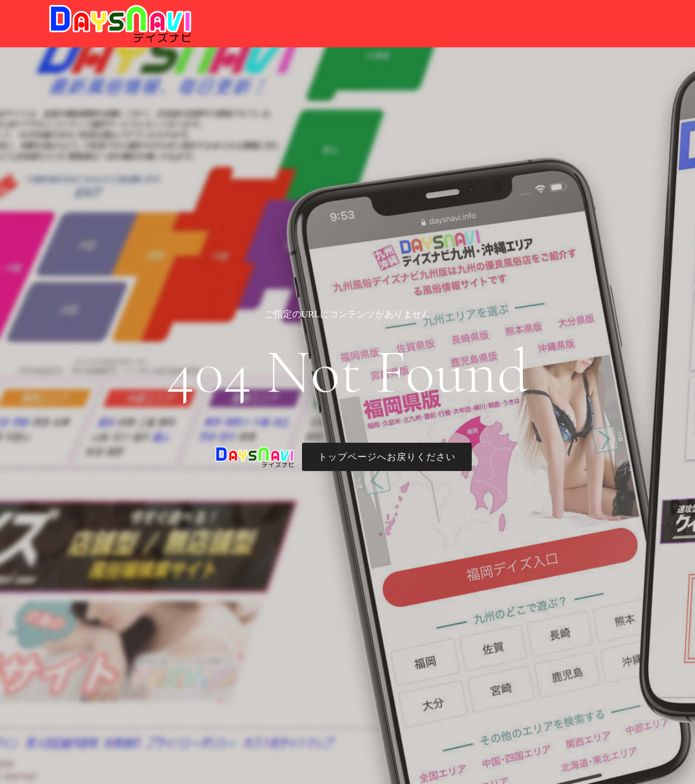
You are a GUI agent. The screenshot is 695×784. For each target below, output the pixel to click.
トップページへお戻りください (387, 457)
